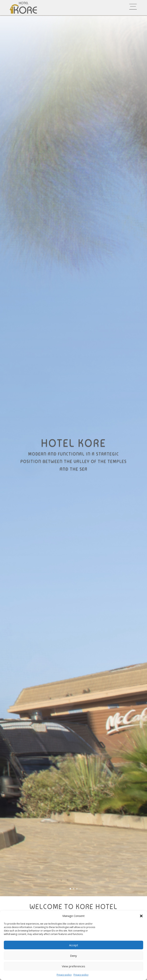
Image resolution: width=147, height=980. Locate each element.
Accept (74, 945)
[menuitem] (89, 7)
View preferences (73, 966)
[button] (141, 916)
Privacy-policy (64, 975)
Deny (73, 956)
